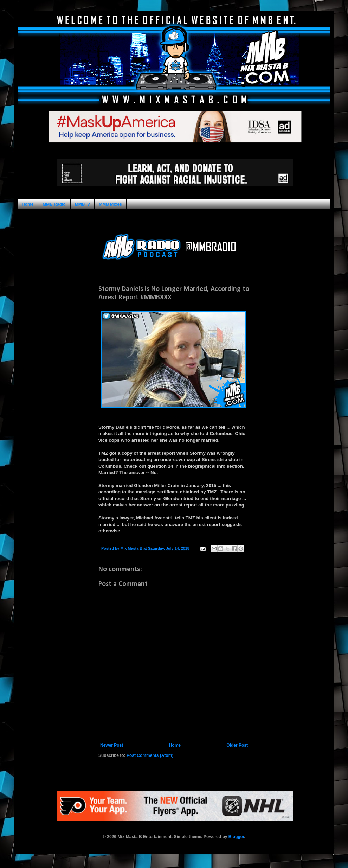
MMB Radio (54, 204)
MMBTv (82, 204)
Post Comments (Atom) (150, 755)
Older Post (237, 745)
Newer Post (112, 745)
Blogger (236, 837)
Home (28, 204)
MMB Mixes (110, 204)
